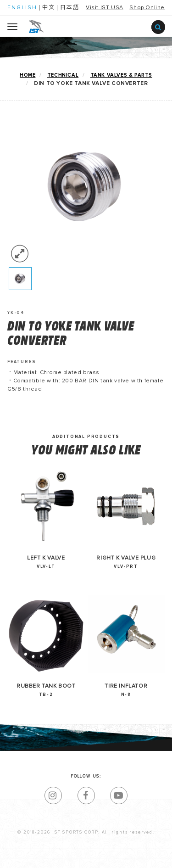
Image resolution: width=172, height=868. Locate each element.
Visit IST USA (105, 8)
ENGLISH (22, 8)
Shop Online (147, 8)
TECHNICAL (63, 75)
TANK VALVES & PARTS (121, 75)
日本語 (70, 8)
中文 (49, 8)
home (28, 75)
